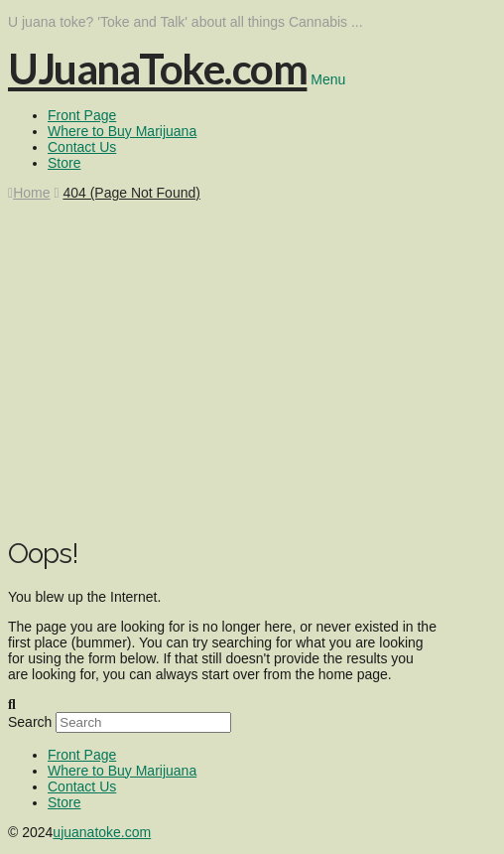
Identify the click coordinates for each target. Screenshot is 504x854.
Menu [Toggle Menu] (328, 79)
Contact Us (82, 786)
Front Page (82, 755)
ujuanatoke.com (102, 832)
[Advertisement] (252, 379)
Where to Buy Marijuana (122, 771)
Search (30, 722)
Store (64, 802)
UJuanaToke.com (157, 69)
